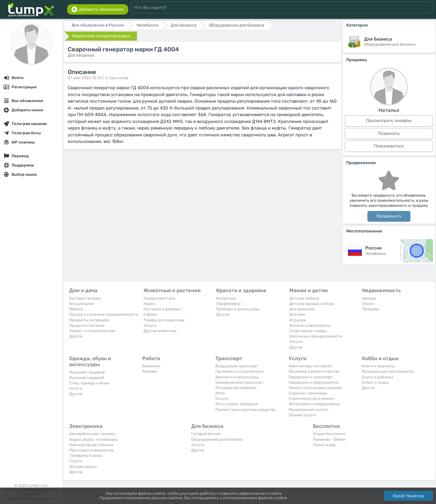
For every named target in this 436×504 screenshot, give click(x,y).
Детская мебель (304, 298)
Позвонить (389, 134)
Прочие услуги (302, 415)
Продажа (370, 309)
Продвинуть (389, 216)
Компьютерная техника (91, 445)
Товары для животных (164, 320)
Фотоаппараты (83, 467)
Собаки (150, 314)
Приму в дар (324, 445)
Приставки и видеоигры (92, 450)
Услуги (150, 325)
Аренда (369, 298)
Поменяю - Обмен (329, 439)
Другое (76, 336)
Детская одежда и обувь (312, 304)
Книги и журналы (378, 366)
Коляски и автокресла (310, 325)
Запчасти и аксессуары (237, 377)
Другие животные (160, 331)
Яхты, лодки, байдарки (237, 404)
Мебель (76, 309)
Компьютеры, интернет (310, 366)
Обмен (368, 304)
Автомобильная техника (92, 434)
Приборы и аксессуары (238, 309)
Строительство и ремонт (312, 399)
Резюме (149, 371)
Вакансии (151, 366)
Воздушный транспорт (237, 366)
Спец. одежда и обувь (89, 383)
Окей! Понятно (408, 496)
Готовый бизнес (206, 434)
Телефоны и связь (86, 456)
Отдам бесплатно (329, 434)
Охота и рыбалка (377, 377)
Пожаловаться (389, 146)
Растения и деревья (162, 309)
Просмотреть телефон (389, 121)
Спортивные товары (308, 331)
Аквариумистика (159, 298)
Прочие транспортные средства (245, 410)
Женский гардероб (87, 372)
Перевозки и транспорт (311, 377)
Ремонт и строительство (92, 331)
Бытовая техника (85, 298)
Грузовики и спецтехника (239, 371)
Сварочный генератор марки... (103, 36)
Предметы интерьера (89, 320)
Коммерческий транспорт (239, 382)
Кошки (149, 304)
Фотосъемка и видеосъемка (314, 404)
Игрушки (298, 320)
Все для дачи (81, 304)
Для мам (297, 314)
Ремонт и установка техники (315, 388)
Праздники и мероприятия (314, 382)
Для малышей (302, 309)
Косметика (226, 298)
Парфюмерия (228, 304)
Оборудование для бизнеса (217, 439)
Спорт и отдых (375, 382)
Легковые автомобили (236, 388)
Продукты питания (87, 325)
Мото (220, 393)
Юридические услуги (309, 410)
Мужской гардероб (87, 378)
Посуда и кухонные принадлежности (104, 314)
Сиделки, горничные (308, 393)
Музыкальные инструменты (388, 371)
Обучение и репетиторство (314, 371)
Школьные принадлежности (316, 336)
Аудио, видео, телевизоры (93, 439)
